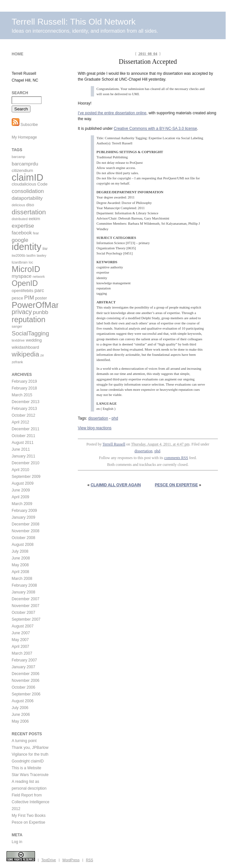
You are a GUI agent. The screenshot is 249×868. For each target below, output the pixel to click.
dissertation (98, 418)
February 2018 (24, 388)
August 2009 (23, 483)
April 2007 (20, 647)
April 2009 (20, 497)
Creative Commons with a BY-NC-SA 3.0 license (155, 129)
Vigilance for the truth (30, 754)
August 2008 (23, 545)
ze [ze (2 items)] (42, 355)
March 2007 (22, 653)
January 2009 (24, 517)
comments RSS (176, 458)
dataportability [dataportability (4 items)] (27, 198)
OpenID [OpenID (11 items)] (25, 283)
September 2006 (26, 694)
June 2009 (21, 490)
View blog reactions (95, 428)
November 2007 (25, 606)
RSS (89, 860)
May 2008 (20, 565)
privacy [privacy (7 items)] (22, 312)
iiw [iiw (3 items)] (45, 248)
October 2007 (24, 613)
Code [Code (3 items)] (42, 184)
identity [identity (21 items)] (27, 247)
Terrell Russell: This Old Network (74, 22)
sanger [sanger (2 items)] (17, 326)
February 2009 (24, 511)
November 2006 (25, 681)
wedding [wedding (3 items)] (34, 340)
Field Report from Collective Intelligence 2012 (30, 802)
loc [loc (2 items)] (31, 262)
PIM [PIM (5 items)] (29, 298)
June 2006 (21, 715)
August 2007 (23, 626)
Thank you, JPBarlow (30, 748)
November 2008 (25, 531)
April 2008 (20, 572)
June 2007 (21, 633)
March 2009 (22, 504)
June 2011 (21, 449)
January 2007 (24, 667)
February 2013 (24, 409)
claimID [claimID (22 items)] (28, 177)
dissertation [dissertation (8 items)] (29, 212)
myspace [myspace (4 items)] (22, 276)
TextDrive (49, 860)
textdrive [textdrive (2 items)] (18, 340)
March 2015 (22, 395)
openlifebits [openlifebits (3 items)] (23, 291)
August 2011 (23, 443)
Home (18, 54)
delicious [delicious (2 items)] (18, 205)
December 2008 (25, 524)
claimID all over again (116, 485)
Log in (17, 842)
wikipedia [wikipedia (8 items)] (25, 354)
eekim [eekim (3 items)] (35, 219)
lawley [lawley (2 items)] (41, 255)
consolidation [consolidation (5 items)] (28, 191)
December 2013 (25, 402)
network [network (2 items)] (39, 276)
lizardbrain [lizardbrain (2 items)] (20, 262)
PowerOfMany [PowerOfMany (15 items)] (38, 305)
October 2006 (24, 687)
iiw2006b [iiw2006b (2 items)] (18, 255)
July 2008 (20, 551)
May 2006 (20, 721)
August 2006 (23, 701)
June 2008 (21, 558)
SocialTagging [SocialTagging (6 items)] (30, 333)
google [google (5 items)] (20, 240)
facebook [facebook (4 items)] (22, 233)
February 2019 (24, 381)
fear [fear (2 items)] (36, 233)
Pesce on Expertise (177, 485)
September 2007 (26, 619)
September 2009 (26, 477)
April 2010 (20, 470)
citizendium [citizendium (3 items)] (22, 170)
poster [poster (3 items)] (41, 298)
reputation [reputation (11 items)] (29, 320)
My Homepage (24, 137)
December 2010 (25, 463)
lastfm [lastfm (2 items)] (31, 255)
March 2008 (22, 579)
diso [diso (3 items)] (30, 205)
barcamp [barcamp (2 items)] (18, 157)
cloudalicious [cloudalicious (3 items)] (24, 184)
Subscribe (25, 125)
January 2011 (24, 456)
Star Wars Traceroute (30, 775)
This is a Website (26, 768)
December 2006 (25, 674)
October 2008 (24, 538)
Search (20, 93)
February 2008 (24, 585)
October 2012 (24, 415)
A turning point (24, 741)
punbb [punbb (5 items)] (40, 312)
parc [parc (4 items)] (39, 290)
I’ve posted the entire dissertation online (112, 113)
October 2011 (24, 436)
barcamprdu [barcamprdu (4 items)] (25, 164)
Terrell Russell (114, 444)
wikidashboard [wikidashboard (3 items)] (25, 347)
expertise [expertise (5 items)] (23, 226)
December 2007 (25, 599)
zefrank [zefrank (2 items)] (17, 362)
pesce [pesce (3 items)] (17, 298)
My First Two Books (29, 816)
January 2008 (24, 592)
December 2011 (25, 429)
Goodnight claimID (28, 761)
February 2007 (24, 660)
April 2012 (20, 422)
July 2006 (20, 708)
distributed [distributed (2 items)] (20, 219)
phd (115, 418)
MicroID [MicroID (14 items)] (26, 269)
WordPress (71, 860)
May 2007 (20, 640)
